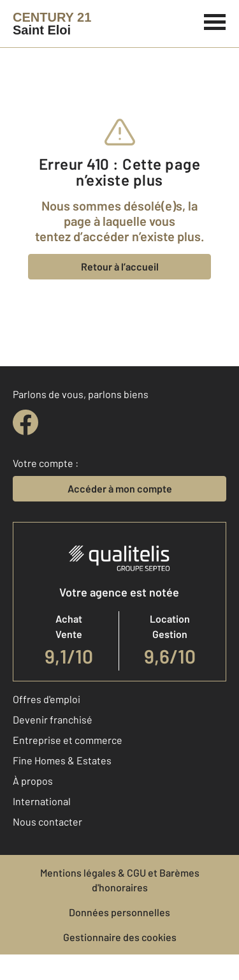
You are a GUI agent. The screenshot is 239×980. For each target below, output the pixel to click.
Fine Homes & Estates (62, 760)
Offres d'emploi (47, 699)
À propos (33, 781)
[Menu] (215, 20)
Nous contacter (47, 821)
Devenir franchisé (53, 719)
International (42, 801)
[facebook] (25, 422)
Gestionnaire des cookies (120, 937)
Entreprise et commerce (68, 740)
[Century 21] (52, 24)
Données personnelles (119, 912)
